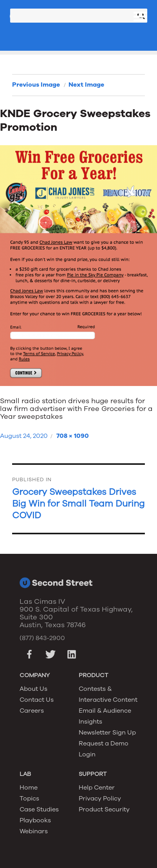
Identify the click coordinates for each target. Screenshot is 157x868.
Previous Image (36, 85)
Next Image (86, 85)
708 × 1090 (73, 436)
